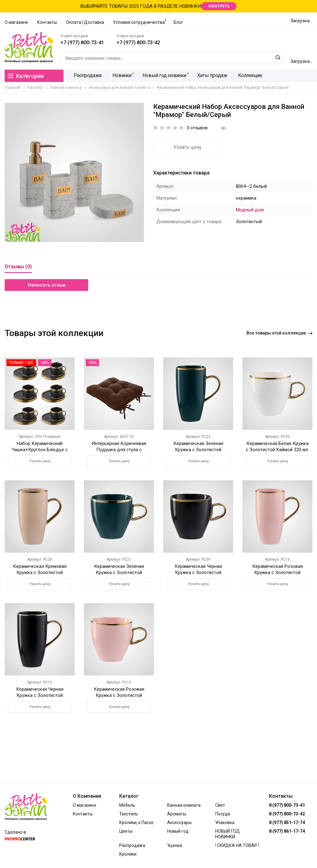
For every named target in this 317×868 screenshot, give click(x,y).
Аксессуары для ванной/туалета (119, 87)
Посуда (223, 814)
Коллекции (249, 76)
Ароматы (177, 814)
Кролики (128, 854)
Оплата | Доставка (85, 22)
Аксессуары (179, 823)
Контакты (47, 22)
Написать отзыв (47, 285)
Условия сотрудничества (139, 22)
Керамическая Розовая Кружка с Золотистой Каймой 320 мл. (119, 695)
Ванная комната (66, 87)
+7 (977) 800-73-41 (82, 43)
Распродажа (87, 76)
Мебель (127, 805)
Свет (220, 805)
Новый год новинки (163, 76)
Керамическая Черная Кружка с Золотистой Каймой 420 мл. (40, 695)
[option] (74, 172)
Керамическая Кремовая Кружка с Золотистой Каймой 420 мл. (40, 572)
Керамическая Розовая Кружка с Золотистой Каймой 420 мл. (278, 572)
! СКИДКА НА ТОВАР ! (237, 845)
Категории (26, 76)
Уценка (175, 845)
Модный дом (250, 210)
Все (279, 333)
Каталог (35, 87)
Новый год (178, 831)
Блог (178, 22)
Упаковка (225, 823)
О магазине (16, 22)
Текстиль (129, 814)
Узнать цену (187, 147)
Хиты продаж (211, 76)
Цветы (126, 831)
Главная (13, 87)
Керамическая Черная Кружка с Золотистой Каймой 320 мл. (198, 572)
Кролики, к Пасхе (136, 823)
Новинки (121, 76)
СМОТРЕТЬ (219, 6)
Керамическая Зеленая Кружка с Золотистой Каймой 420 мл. (198, 450)
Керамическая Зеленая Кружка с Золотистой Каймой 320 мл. (119, 572)
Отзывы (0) (18, 267)
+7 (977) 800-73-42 (138, 43)
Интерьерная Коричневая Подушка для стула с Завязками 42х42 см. (119, 450)
